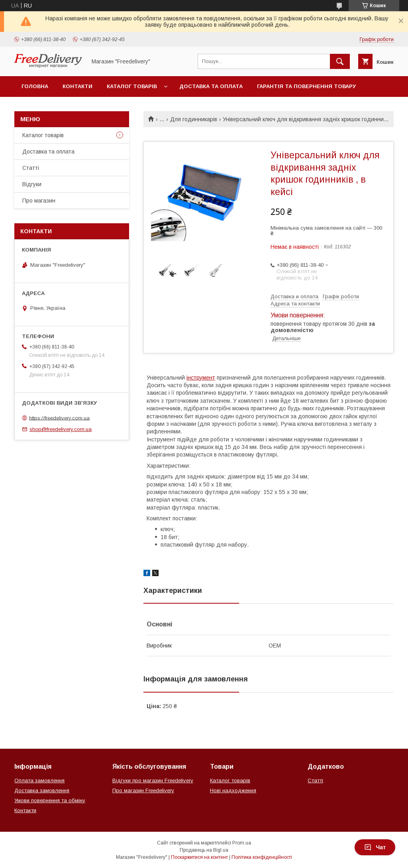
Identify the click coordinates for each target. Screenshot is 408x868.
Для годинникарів (194, 119)
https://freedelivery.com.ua (59, 418)
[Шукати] (340, 61)
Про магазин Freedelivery (143, 790)
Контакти (77, 86)
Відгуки (32, 184)
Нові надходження (233, 790)
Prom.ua (242, 843)
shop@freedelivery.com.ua (61, 429)
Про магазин (39, 201)
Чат (375, 847)
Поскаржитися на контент (199, 857)
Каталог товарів (132, 86)
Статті (31, 168)
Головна (35, 86)
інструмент (201, 378)
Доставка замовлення (42, 790)
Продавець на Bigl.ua (204, 850)
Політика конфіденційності (262, 857)
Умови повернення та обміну (50, 800)
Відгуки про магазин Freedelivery (153, 780)
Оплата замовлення (39, 780)
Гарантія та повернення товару (306, 86)
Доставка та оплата (211, 86)
